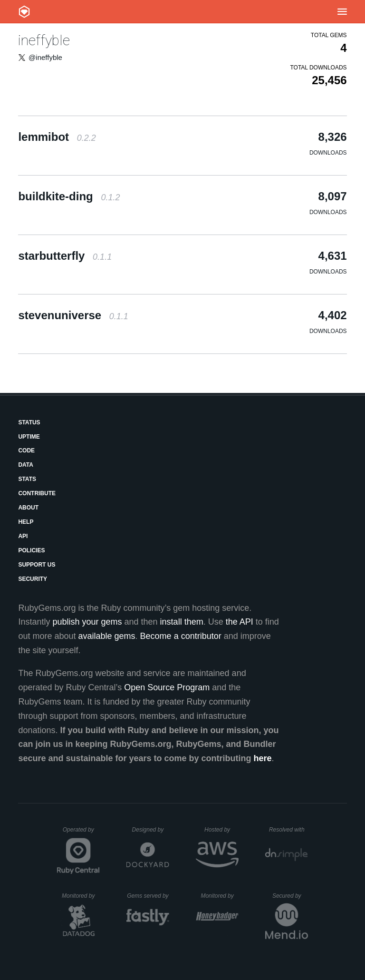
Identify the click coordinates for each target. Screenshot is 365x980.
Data (26, 465)
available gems (107, 636)
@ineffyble (45, 57)
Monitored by (81, 896)
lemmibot (57, 137)
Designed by (151, 830)
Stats (27, 479)
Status (29, 422)
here (263, 758)
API (23, 536)
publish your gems (87, 622)
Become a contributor (181, 636)
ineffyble (44, 40)
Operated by (81, 833)
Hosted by (221, 830)
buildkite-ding (69, 196)
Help (26, 522)
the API (240, 622)
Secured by (290, 896)
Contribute (37, 493)
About (28, 508)
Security (33, 579)
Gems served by (148, 896)
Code (26, 451)
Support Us (37, 565)
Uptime (29, 437)
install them (182, 622)
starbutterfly (65, 256)
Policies (31, 550)
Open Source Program (167, 687)
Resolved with (288, 830)
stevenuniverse (73, 315)
